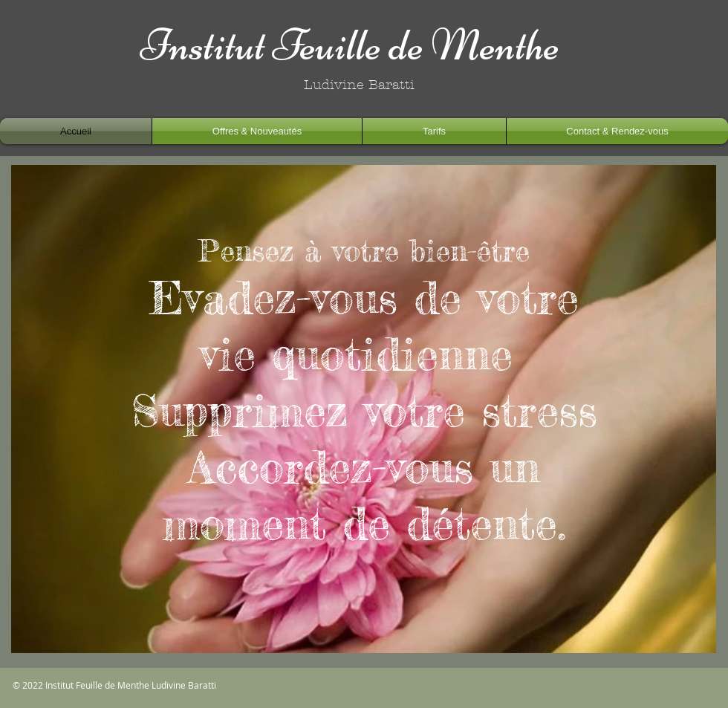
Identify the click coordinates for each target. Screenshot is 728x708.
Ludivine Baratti (183, 685)
